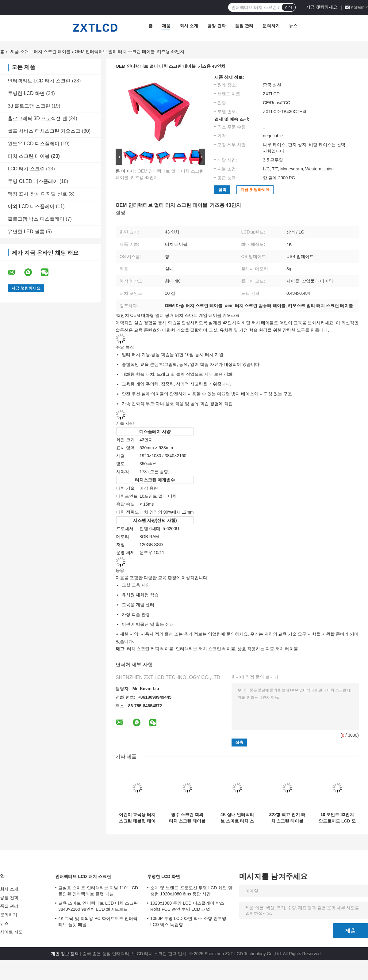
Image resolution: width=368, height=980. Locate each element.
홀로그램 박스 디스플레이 (36, 219)
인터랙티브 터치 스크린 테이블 (205, 649)
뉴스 (293, 26)
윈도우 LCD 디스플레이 (34, 144)
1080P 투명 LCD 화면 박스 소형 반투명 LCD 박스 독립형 (188, 921)
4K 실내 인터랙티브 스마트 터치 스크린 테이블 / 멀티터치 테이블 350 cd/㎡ (237, 818)
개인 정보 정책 (65, 954)
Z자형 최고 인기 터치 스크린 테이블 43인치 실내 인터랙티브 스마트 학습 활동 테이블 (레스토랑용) (287, 818)
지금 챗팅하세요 (322, 7)
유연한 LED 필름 (26, 232)
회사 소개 (189, 26)
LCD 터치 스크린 (26, 169)
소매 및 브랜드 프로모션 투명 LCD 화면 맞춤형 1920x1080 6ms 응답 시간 (191, 891)
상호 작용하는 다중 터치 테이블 (268, 649)
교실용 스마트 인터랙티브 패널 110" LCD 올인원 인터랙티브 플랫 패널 (98, 891)
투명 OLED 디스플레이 (33, 181)
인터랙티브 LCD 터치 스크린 (39, 81)
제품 (166, 26)
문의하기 (271, 26)
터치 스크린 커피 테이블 (150, 649)
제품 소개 (20, 51)
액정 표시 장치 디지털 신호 (37, 194)
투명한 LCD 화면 (26, 93)
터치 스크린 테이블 (52, 51)
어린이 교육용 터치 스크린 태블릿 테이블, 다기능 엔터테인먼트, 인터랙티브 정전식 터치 (137, 818)
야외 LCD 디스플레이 (31, 206)
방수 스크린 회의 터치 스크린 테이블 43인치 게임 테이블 (187, 818)
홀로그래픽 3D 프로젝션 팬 (37, 118)
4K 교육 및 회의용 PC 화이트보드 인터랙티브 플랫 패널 (98, 921)
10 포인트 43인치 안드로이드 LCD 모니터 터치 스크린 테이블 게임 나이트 (337, 818)
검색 (289, 7)
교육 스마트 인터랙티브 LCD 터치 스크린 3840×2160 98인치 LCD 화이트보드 (98, 906)
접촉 (222, 190)
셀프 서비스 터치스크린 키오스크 (44, 131)
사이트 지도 (11, 932)
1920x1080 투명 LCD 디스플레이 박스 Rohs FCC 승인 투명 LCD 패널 (187, 906)
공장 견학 (217, 26)
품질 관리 (244, 26)
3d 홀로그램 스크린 (29, 106)
